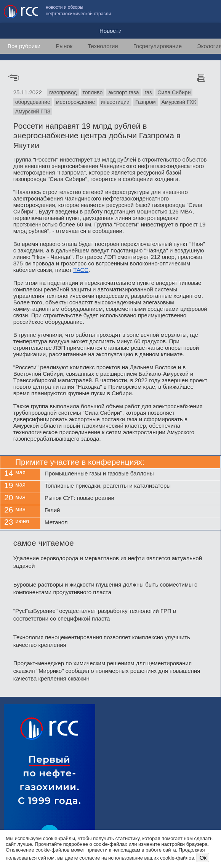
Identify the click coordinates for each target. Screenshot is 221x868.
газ (148, 92)
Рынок (64, 46)
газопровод (63, 92)
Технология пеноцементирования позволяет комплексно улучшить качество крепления (102, 641)
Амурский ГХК (179, 102)
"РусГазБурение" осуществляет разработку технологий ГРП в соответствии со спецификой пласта (95, 615)
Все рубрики (24, 46)
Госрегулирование (158, 46)
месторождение (76, 102)
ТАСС (81, 270)
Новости (110, 31)
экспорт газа (123, 92)
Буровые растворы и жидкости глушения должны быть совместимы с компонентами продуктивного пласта (105, 588)
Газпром (146, 102)
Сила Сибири (174, 92)
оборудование (33, 102)
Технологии (103, 46)
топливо (93, 92)
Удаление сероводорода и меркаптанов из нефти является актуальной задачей (108, 562)
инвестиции (115, 102)
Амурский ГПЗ (33, 112)
